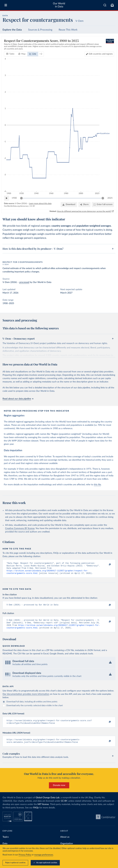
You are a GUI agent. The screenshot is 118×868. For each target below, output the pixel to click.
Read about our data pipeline (18, 399)
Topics (6, 841)
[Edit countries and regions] (99, 54)
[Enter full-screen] (103, 205)
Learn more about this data (40, 203)
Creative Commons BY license (20, 528)
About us (65, 841)
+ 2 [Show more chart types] (41, 54)
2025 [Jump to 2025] (110, 198)
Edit (101, 54)
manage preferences (44, 855)
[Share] (84, 205)
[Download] (69, 205)
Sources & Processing (40, 30)
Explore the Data (12, 30)
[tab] (10, 54)
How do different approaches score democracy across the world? (84, 211)
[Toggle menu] (6, 5)
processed (24, 282)
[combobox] (105, 5)
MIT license (43, 809)
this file (97, 485)
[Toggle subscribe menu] (112, 5)
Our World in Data (59, 5)
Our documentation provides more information (26, 697)
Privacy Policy (25, 855)
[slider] (21, 198)
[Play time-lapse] (7, 198)
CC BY (33, 206)
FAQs (36, 812)
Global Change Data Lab (48, 802)
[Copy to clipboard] (106, 565)
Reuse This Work (68, 30)
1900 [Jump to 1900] (14, 198)
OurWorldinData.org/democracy (16, 206)
